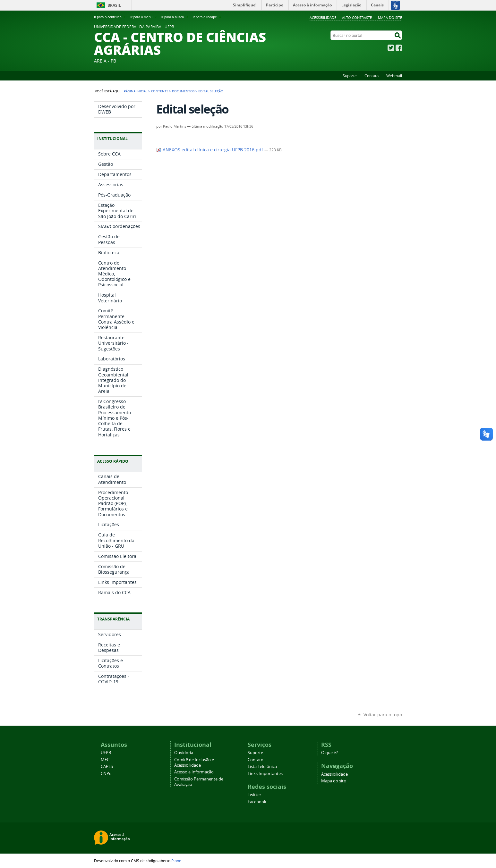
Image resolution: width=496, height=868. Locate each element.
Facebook (399, 48)
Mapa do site (390, 17)
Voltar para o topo (383, 715)
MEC (105, 760)
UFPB (106, 753)
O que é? (329, 753)
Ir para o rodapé (208, 17)
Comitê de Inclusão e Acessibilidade (194, 763)
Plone (176, 861)
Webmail (394, 76)
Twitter (391, 48)
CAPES (107, 767)
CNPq (106, 774)
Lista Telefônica (262, 767)
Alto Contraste (357, 17)
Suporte (350, 76)
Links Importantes (265, 774)
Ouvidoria (184, 753)
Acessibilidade (323, 17)
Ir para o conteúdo (110, 17)
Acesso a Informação (194, 772)
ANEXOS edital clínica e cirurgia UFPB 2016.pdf (210, 150)
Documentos (183, 91)
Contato (372, 76)
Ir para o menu (144, 17)
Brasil (114, 5)
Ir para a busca (175, 17)
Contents (160, 91)
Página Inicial (136, 91)
